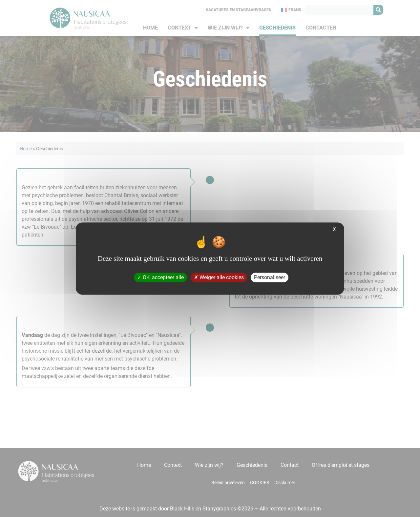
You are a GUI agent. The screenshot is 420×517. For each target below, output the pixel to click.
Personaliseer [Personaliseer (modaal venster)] (270, 277)
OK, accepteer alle (160, 277)
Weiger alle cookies (219, 277)
